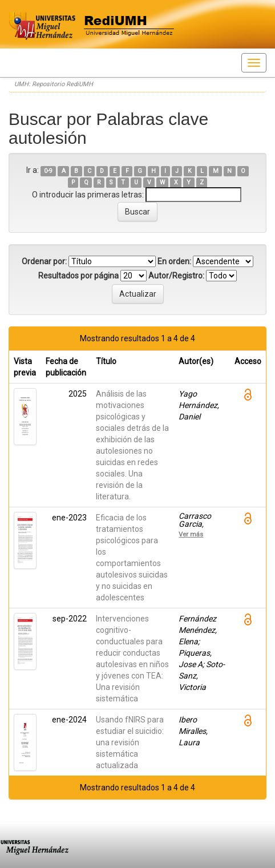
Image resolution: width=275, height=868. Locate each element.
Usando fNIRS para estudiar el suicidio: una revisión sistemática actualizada (130, 742)
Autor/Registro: (176, 276)
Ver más (191, 534)
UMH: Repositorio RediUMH (54, 84)
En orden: (174, 261)
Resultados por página (78, 276)
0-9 (48, 171)
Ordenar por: (44, 261)
